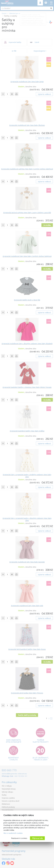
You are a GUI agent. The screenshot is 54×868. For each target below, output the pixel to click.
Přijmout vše (37, 838)
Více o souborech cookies (13, 833)
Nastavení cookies (19, 838)
